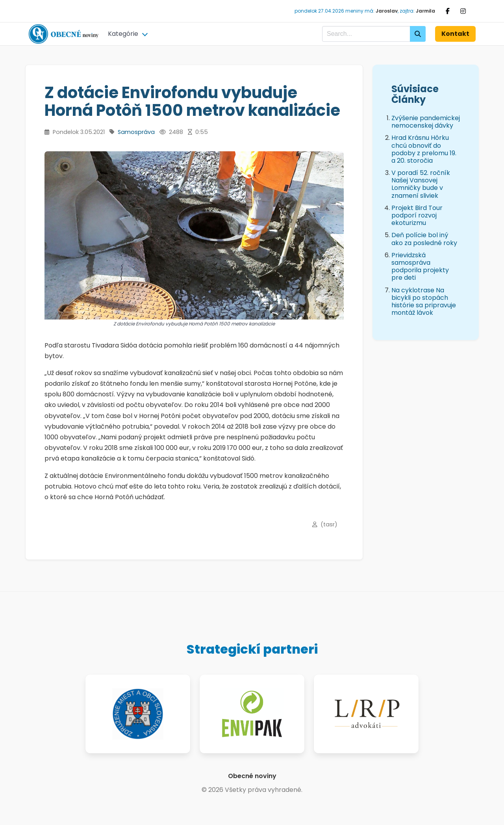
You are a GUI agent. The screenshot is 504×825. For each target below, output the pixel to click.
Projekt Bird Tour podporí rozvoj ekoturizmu (417, 215)
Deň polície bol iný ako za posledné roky (424, 239)
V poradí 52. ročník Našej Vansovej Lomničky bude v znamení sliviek (421, 184)
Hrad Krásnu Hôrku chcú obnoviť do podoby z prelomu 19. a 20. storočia (424, 149)
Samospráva (136, 132)
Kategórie (123, 34)
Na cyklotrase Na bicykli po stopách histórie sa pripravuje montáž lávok (424, 302)
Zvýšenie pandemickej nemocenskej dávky (426, 122)
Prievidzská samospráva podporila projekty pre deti (420, 267)
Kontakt (455, 34)
